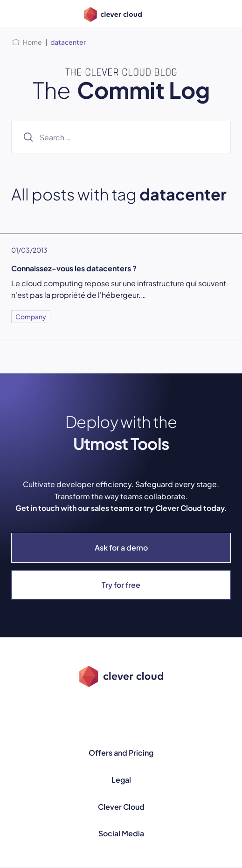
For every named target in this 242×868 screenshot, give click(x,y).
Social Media (121, 833)
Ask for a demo (121, 548)
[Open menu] (17, 14)
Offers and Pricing (121, 753)
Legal (121, 780)
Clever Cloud (121, 807)
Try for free (121, 585)
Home (32, 42)
